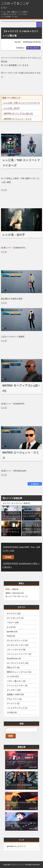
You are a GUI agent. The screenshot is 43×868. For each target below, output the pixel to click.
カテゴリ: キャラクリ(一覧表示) (16, 503)
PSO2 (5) (11, 636)
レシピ (4, 190)
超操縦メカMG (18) (15, 694)
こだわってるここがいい (15, 5)
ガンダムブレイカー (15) (18, 645)
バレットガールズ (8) (16, 650)
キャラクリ (35, 48)
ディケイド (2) (13, 704)
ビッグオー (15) (14, 690)
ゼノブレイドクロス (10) (18, 663)
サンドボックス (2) (15, 618)
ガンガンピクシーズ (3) (17, 641)
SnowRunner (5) (14, 659)
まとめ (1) (11, 627)
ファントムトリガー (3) (17, 686)
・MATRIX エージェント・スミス (17, 119)
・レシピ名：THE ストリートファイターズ (21, 103)
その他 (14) (12, 712)
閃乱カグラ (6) (13, 668)
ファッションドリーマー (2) (19, 654)
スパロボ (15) (13, 676)
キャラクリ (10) (14, 614)
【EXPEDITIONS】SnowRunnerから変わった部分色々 (21, 565)
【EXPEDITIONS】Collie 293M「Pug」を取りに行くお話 (21, 549)
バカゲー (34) (13, 623)
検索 (11, 736)
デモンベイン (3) (14, 699)
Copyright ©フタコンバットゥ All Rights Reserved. (21, 865)
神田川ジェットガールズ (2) (19, 672)
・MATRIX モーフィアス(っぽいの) (17, 113)
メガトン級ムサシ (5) (16, 681)
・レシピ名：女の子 (11, 108)
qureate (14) (12, 632)
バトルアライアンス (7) (17, 708)
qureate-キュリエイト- (17, 846)
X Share (35, 484)
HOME (8, 557)
